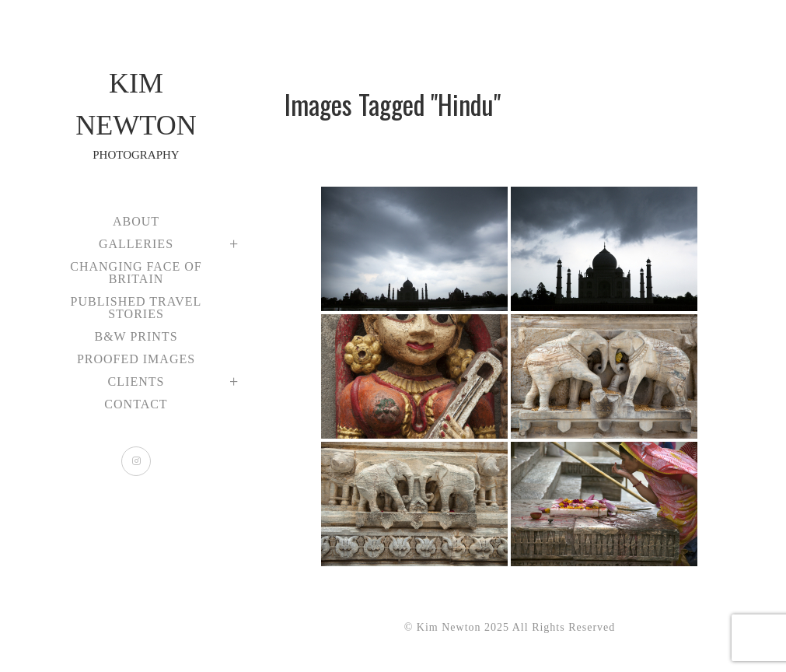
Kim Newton (136, 116)
